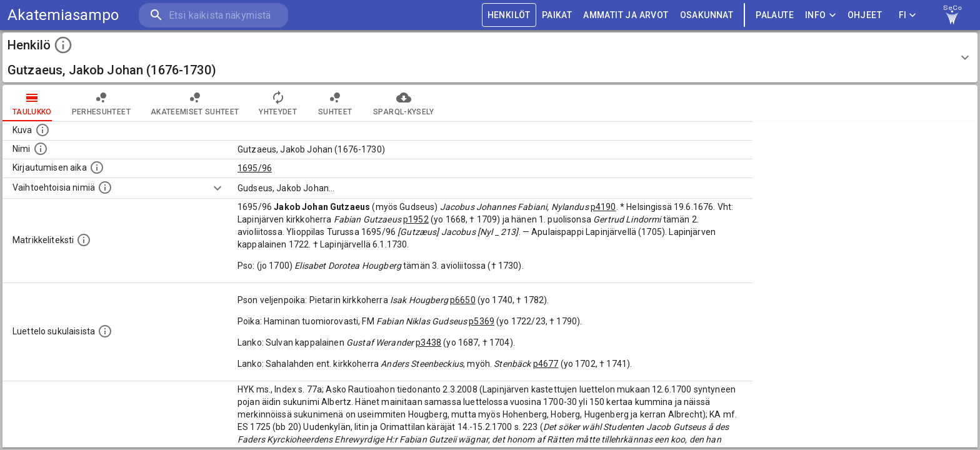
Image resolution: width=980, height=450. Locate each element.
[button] (490, 57)
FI (907, 15)
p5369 (482, 321)
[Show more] (217, 188)
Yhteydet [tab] (278, 103)
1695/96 (255, 168)
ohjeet (865, 15)
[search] (212, 15)
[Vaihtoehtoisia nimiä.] (105, 187)
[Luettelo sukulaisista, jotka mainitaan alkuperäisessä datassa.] (105, 331)
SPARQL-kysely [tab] (403, 103)
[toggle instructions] (63, 45)
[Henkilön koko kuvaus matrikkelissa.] (84, 240)
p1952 (416, 219)
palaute (775, 15)
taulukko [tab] (32, 103)
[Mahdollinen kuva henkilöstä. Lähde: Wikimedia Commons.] (42, 130)
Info (821, 15)
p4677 (546, 364)
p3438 (428, 342)
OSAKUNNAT (707, 15)
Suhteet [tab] (335, 103)
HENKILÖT (509, 15)
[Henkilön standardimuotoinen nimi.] (41, 149)
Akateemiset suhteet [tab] (195, 103)
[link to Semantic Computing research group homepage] (952, 15)
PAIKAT (557, 15)
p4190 (603, 207)
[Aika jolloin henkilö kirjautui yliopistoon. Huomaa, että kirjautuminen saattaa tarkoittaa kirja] (97, 167)
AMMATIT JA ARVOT (626, 15)
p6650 (463, 300)
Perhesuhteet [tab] (101, 103)
